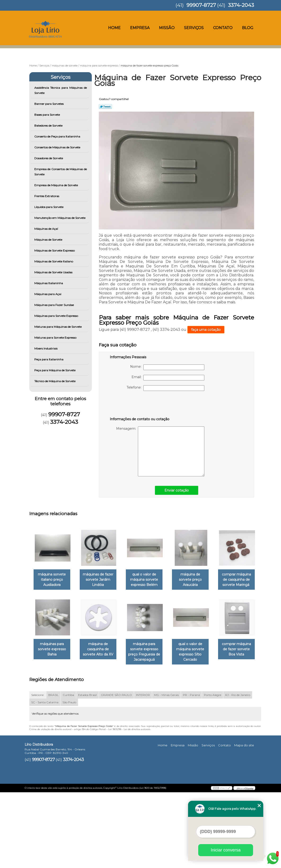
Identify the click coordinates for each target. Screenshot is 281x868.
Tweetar (105, 106)
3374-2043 (241, 5)
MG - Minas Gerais (166, 770)
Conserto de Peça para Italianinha (58, 136)
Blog (248, 28)
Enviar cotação (177, 490)
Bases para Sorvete (47, 115)
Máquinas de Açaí (46, 229)
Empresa (140, 28)
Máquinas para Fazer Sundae (54, 305)
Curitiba (68, 770)
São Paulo (69, 778)
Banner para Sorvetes (49, 104)
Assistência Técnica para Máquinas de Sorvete (61, 90)
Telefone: (165, 388)
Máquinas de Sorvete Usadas (54, 272)
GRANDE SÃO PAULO (116, 770)
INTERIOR (143, 770)
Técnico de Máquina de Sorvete (55, 381)
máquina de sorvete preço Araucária (197, 577)
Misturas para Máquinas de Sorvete (58, 327)
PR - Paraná (191, 770)
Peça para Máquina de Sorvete (55, 370)
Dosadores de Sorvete (49, 158)
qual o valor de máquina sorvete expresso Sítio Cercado (53, 727)
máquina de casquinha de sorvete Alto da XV (149, 650)
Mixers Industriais (46, 348)
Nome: (167, 367)
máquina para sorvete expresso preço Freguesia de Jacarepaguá (197, 652)
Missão (167, 28)
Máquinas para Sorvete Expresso (57, 316)
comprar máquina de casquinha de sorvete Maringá (53, 650)
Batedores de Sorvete (49, 126)
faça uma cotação (206, 330)
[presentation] (140, 405)
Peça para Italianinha (49, 359)
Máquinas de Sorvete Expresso (55, 250)
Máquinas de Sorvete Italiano (54, 261)
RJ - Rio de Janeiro (238, 770)
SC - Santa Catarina (45, 778)
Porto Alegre (213, 770)
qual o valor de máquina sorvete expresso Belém (149, 580)
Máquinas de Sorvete (49, 240)
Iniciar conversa (226, 850)
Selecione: (38, 770)
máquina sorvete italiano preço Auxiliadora (53, 580)
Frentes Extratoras (47, 196)
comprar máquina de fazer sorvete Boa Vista (101, 725)
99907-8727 (201, 5)
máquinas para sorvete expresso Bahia (101, 650)
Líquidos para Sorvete (49, 207)
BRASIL (53, 770)
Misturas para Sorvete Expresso (56, 338)
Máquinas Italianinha (49, 283)
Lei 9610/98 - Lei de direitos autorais (129, 805)
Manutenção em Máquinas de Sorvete (60, 218)
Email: (168, 378)
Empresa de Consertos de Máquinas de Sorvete (61, 172)
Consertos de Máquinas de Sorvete (58, 147)
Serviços (194, 28)
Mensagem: (160, 451)
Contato (223, 28)
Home (114, 28)
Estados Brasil (87, 770)
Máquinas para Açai (48, 294)
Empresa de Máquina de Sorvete (56, 185)
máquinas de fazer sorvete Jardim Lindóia (101, 580)
